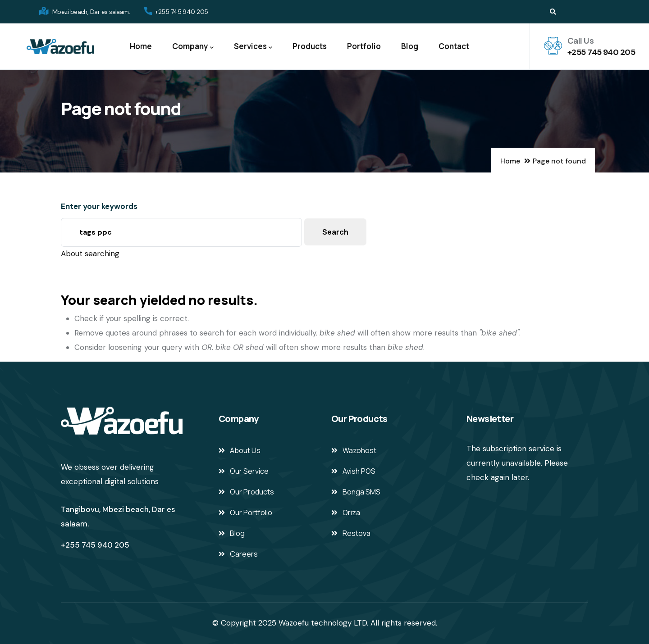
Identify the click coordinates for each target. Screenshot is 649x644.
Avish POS (359, 471)
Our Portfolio (251, 512)
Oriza (351, 512)
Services (253, 47)
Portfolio (364, 46)
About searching (90, 254)
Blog (410, 46)
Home (141, 46)
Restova (356, 533)
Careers (244, 554)
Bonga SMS (361, 492)
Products (310, 46)
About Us (245, 450)
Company (193, 47)
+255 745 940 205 (601, 52)
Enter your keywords (99, 206)
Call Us (580, 41)
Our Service (249, 471)
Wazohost (359, 450)
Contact (454, 46)
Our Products (252, 492)
